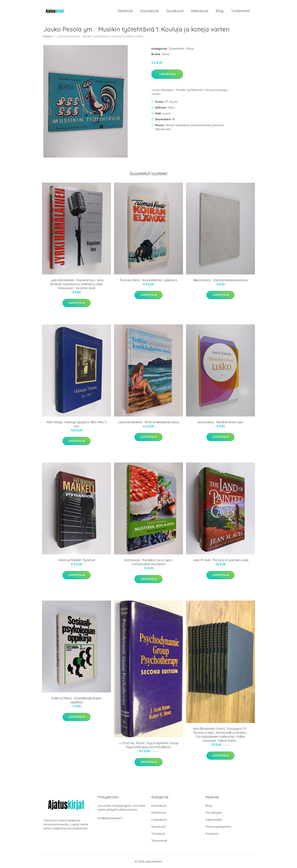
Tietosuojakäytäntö (218, 827)
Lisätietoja (167, 74)
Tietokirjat (125, 11)
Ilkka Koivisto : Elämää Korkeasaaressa (221, 280)
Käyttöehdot (214, 820)
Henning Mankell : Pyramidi (77, 560)
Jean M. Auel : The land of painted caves (221, 560)
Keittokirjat (200, 11)
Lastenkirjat (159, 820)
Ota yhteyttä (214, 813)
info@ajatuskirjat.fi (110, 818)
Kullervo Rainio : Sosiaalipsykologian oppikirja (77, 700)
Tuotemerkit (240, 11)
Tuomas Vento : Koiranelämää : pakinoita (148, 280)
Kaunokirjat (150, 11)
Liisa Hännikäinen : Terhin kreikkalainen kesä (148, 422)
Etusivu (48, 36)
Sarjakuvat (175, 11)
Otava (190, 49)
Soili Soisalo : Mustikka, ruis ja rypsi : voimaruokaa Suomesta (148, 562)
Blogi (220, 11)
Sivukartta (212, 834)
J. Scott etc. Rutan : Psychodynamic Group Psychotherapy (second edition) (149, 745)
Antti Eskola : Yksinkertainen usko (220, 422)
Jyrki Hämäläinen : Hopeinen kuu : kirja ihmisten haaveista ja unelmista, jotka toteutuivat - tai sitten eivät (77, 284)
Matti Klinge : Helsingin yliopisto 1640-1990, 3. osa (77, 424)
